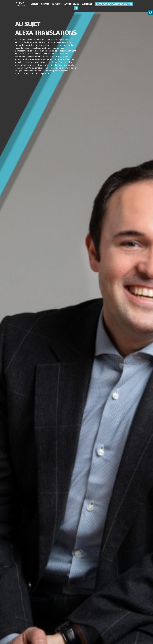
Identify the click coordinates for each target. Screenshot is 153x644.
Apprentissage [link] (72, 4)
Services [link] (45, 4)
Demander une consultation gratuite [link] (114, 4)
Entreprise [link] (87, 4)
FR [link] (76, 8)
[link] (150, 12)
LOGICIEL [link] (34, 4)
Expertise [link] (57, 4)
